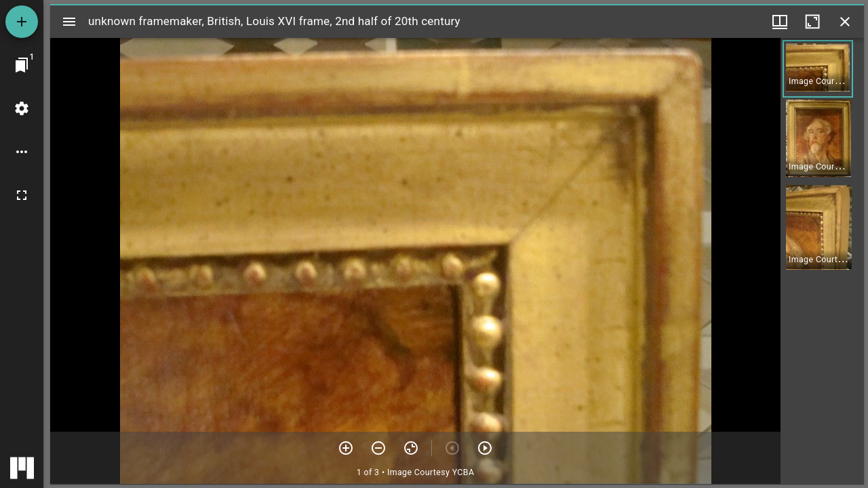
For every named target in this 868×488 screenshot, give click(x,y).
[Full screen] (22, 195)
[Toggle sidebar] (69, 22)
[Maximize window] (812, 22)
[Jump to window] (22, 65)
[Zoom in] (346, 448)
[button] (818, 69)
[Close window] (845, 22)
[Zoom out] (378, 448)
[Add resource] (22, 22)
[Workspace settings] (22, 108)
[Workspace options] (22, 152)
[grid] (822, 261)
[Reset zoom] (411, 448)
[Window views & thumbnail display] (780, 22)
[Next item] (485, 448)
